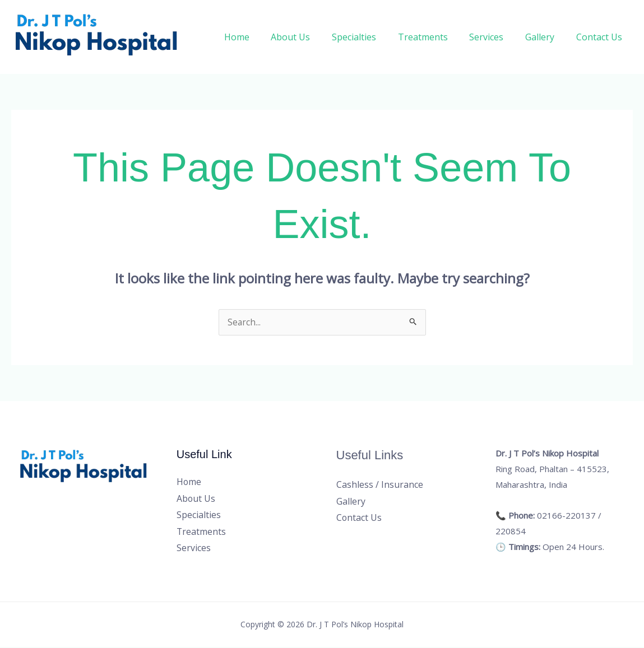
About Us (311, 37)
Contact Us (601, 37)
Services (496, 37)
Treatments (436, 37)
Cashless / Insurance (380, 485)
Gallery (545, 37)
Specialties (371, 37)
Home (261, 37)
